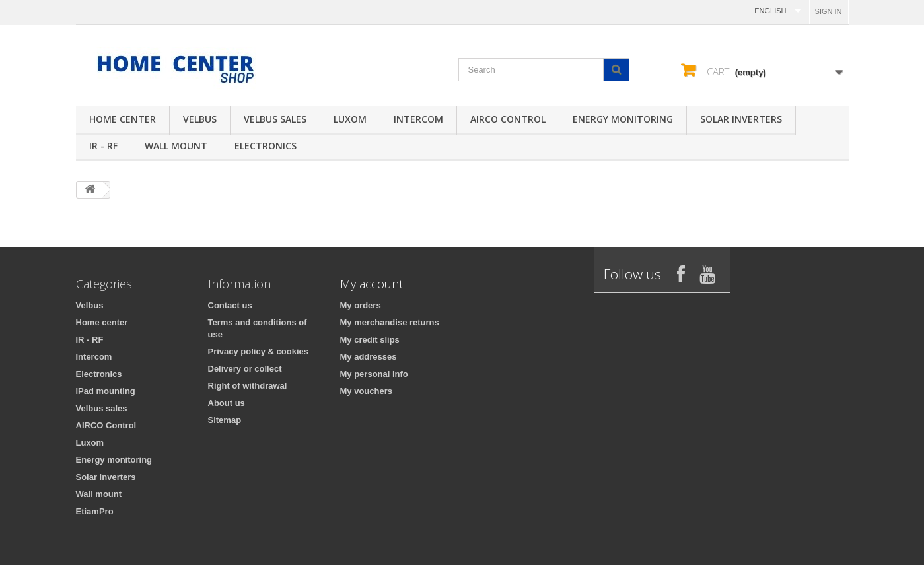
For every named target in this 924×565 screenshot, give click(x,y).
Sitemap (225, 420)
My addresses (369, 357)
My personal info (374, 374)
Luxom (350, 119)
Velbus (200, 119)
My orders (361, 305)
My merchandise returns (390, 322)
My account (372, 284)
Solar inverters (741, 119)
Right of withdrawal (248, 386)
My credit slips (370, 340)
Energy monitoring (623, 119)
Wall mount (176, 146)
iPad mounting (106, 391)
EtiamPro (95, 511)
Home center (123, 119)
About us (227, 403)
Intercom (418, 119)
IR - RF (103, 146)
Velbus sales (275, 119)
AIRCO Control (508, 119)
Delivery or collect (245, 369)
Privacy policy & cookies (258, 351)
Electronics (266, 146)
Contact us (230, 305)
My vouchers (366, 391)
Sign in (829, 11)
